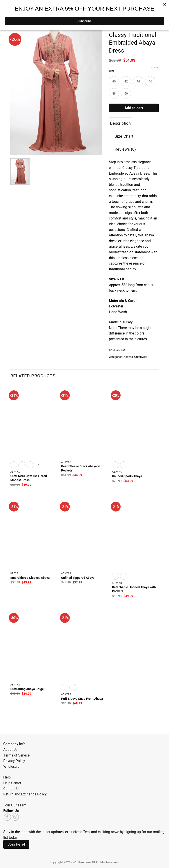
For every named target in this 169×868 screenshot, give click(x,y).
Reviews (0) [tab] (125, 149)
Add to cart (134, 108)
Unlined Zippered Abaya (78, 578)
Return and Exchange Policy (25, 794)
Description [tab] (120, 123)
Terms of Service (16, 755)
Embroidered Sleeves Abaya (30, 578)
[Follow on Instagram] (15, 817)
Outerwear (141, 357)
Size (112, 71)
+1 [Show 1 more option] (38, 465)
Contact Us (12, 789)
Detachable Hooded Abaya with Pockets (134, 589)
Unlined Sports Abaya (127, 476)
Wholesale (11, 766)
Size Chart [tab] (124, 136)
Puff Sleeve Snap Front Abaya (82, 699)
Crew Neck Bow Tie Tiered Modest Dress (29, 478)
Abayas (128, 357)
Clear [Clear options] (155, 68)
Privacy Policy (14, 761)
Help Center (12, 783)
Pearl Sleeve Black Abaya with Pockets (82, 468)
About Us (10, 749)
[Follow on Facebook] (7, 817)
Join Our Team (15, 805)
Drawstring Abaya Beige (27, 689)
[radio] (114, 81)
